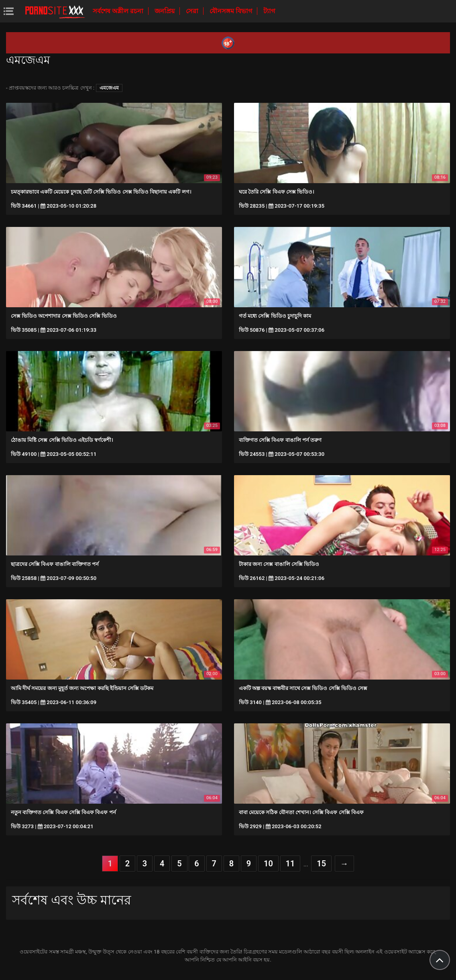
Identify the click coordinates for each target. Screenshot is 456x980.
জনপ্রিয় (165, 11)
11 (290, 864)
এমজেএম (109, 88)
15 (321, 864)
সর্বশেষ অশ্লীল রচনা (119, 11)
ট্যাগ (269, 11)
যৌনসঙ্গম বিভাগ (232, 11)
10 (268, 864)
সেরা (193, 11)
